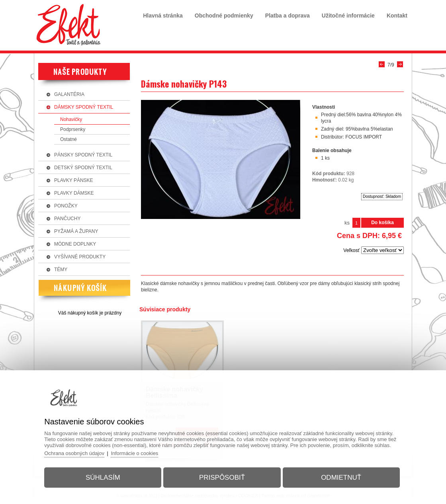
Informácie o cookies (135, 453)
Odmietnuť (341, 478)
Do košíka (382, 223)
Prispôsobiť (222, 478)
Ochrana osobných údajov (75, 453)
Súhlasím (103, 478)
